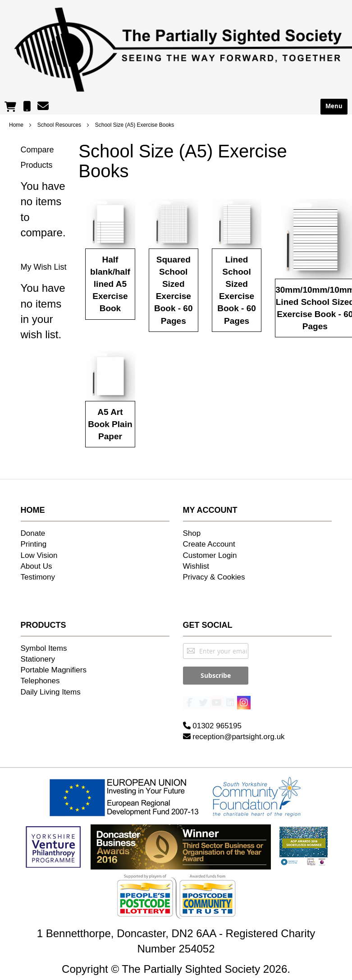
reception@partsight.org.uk (234, 732)
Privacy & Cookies (214, 577)
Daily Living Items (51, 692)
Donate (33, 533)
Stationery (38, 659)
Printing (34, 544)
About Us (37, 566)
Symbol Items (44, 648)
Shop (192, 533)
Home (17, 125)
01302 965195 (212, 721)
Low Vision (39, 555)
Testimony (38, 577)
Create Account (209, 544)
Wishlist (196, 566)
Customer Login (210, 555)
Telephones (40, 681)
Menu (334, 106)
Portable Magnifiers (54, 670)
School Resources (60, 125)
